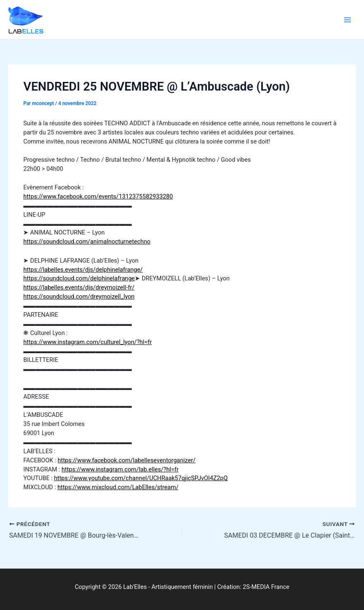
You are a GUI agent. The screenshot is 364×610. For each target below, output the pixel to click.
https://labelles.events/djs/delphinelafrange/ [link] (83, 270)
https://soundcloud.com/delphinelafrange (79, 278)
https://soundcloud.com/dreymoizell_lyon (79, 297)
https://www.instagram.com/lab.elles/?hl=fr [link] (120, 469)
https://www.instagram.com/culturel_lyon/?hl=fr (87, 342)
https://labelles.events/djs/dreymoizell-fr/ (79, 287)
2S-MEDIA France (266, 587)
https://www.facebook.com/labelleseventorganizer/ (127, 460)
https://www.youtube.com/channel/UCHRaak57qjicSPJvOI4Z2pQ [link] (141, 478)
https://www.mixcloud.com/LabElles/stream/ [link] (118, 487)
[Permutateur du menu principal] (347, 19)
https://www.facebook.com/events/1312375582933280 (98, 196)
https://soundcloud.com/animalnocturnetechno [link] (87, 242)
